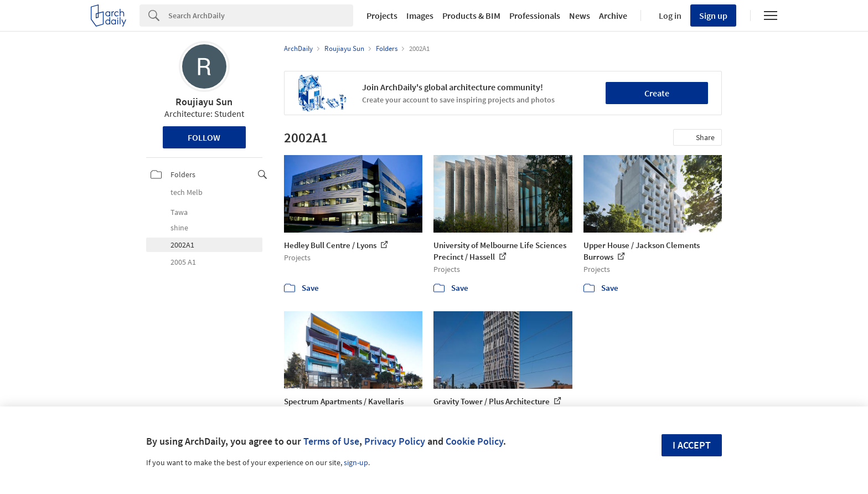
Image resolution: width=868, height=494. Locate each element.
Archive (613, 16)
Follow (204, 137)
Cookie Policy (474, 441)
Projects (382, 16)
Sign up (713, 16)
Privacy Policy (395, 441)
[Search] (261, 16)
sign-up (356, 462)
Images (420, 16)
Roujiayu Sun (204, 102)
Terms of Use (331, 441)
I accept (692, 445)
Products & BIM (471, 16)
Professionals (535, 16)
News (580, 16)
